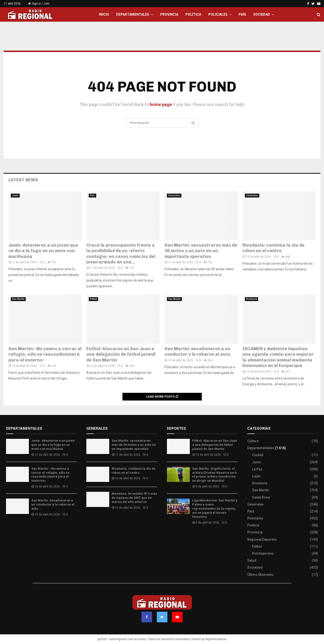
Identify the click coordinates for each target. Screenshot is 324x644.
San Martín (18, 299)
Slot (170, 537)
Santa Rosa (261, 497)
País (242, 14)
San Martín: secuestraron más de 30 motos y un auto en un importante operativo (201, 251)
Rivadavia (260, 483)
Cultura (253, 441)
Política (193, 14)
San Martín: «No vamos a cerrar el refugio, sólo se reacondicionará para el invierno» (45, 354)
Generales (174, 195)
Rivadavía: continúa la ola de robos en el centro (273, 248)
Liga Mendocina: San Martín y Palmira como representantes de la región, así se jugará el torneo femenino (215, 509)
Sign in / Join (39, 4)
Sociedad (262, 14)
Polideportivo (263, 553)
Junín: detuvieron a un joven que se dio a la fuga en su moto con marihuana (43, 251)
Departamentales (133, 14)
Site (177, 537)
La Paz (257, 469)
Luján (256, 476)
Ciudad (258, 455)
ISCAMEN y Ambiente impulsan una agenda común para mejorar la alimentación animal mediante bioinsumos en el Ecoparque (278, 357)
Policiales (218, 14)
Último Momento (260, 575)
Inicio (104, 14)
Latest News (23, 180)
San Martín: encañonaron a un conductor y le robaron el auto (197, 352)
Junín (15, 195)
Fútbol (93, 299)
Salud (252, 560)
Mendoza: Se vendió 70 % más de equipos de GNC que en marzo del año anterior (134, 498)
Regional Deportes (262, 539)
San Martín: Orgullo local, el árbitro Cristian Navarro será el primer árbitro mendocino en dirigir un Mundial (214, 475)
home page (161, 104)
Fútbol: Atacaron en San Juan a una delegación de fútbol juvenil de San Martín (121, 354)
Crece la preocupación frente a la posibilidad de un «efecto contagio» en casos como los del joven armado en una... (121, 254)
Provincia (169, 14)
